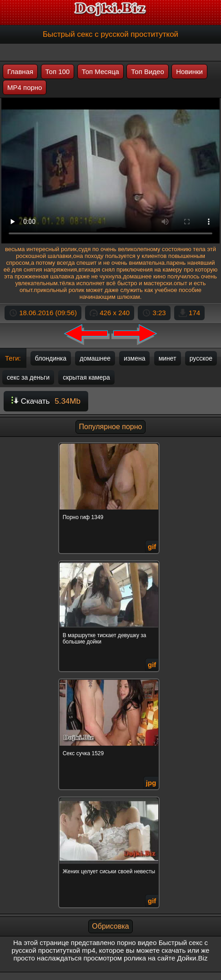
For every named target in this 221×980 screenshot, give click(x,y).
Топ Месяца (100, 72)
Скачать (46, 401)
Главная (20, 72)
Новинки (189, 72)
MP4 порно (25, 87)
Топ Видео (147, 72)
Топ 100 (58, 72)
